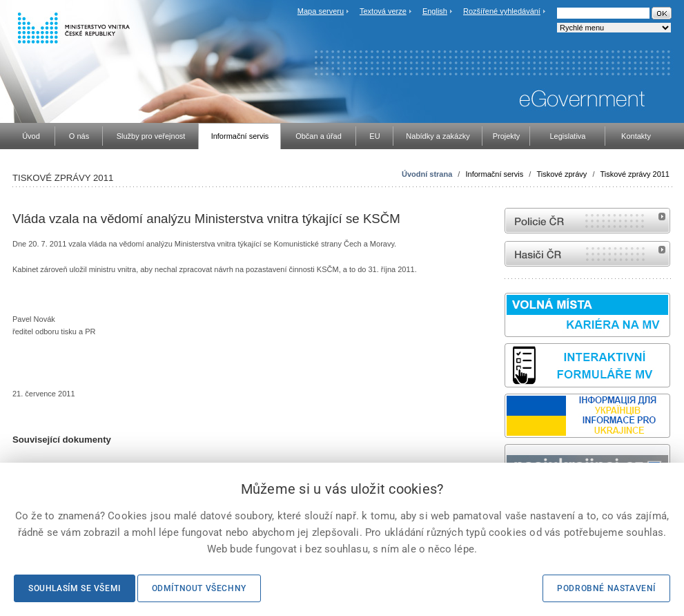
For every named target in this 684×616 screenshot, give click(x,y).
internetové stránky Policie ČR (587, 221)
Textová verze (383, 11)
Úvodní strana (427, 174)
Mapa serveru (321, 11)
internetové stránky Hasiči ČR (587, 254)
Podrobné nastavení (606, 588)
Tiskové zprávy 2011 (635, 174)
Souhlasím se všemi (75, 588)
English (435, 11)
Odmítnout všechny (199, 588)
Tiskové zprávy (561, 174)
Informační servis (494, 174)
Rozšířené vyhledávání (502, 11)
